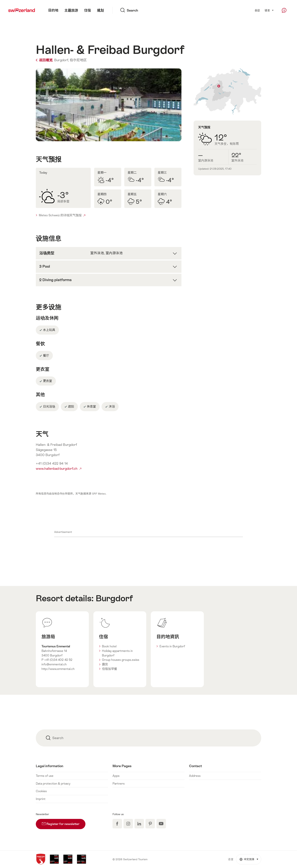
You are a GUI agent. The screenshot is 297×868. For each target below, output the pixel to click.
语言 (269, 10)
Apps (116, 776)
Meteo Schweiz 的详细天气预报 (62, 215)
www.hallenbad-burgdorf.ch (59, 469)
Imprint (41, 799)
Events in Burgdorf (172, 646)
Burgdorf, (61, 60)
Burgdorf (114, 598)
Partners (119, 784)
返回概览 (45, 60)
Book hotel (109, 646)
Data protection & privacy (53, 784)
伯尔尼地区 (78, 60)
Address (195, 776)
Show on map (227, 91)
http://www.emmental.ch (58, 669)
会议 (257, 10)
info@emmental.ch (54, 664)
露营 (105, 664)
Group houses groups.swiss (121, 660)
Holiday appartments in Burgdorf (117, 653)
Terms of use (45, 776)
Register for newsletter (64, 822)
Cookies (41, 791)
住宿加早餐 (109, 669)
